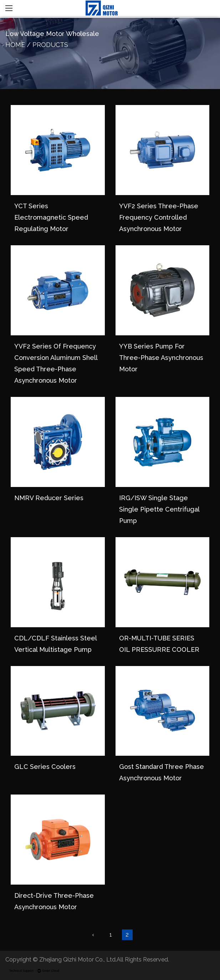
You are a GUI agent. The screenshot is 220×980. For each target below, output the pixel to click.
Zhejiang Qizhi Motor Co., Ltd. (78, 960)
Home (15, 45)
